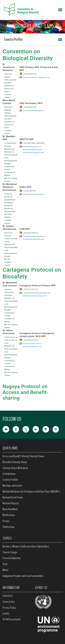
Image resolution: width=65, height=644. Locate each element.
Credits (6, 613)
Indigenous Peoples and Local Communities (23, 576)
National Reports (11, 503)
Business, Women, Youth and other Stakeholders (26, 546)
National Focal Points (13, 497)
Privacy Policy (9, 608)
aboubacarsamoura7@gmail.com (36, 77)
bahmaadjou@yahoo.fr (32, 146)
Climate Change (10, 552)
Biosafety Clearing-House (15, 462)
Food (5, 564)
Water (5, 570)
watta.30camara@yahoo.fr (34, 110)
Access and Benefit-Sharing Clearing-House (23, 456)
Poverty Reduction (12, 558)
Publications (9, 527)
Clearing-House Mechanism (15, 468)
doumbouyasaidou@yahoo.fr (34, 236)
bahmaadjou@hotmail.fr (33, 149)
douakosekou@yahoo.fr (32, 343)
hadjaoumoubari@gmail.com (35, 296)
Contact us (8, 596)
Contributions (9, 474)
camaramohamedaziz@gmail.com (36, 293)
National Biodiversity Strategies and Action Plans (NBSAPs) (31, 492)
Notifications (9, 515)
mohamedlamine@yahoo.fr (34, 194)
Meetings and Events (12, 486)
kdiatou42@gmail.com (32, 346)
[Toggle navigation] (60, 9)
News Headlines (10, 509)
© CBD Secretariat (12, 619)
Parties (6, 521)
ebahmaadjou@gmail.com (33, 152)
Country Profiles (14, 39)
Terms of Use (9, 602)
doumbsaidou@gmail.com (33, 239)
